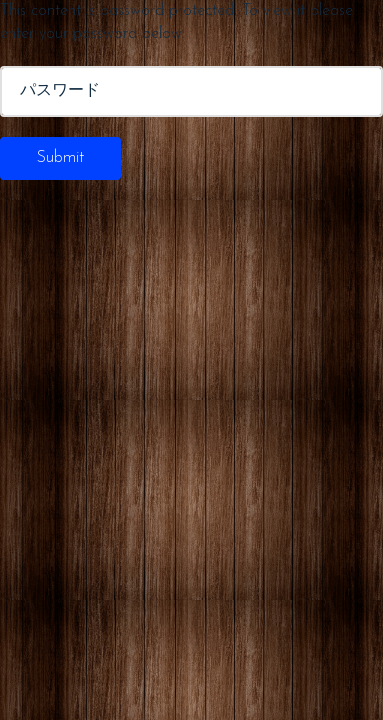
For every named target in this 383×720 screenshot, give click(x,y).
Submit (60, 158)
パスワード (60, 91)
